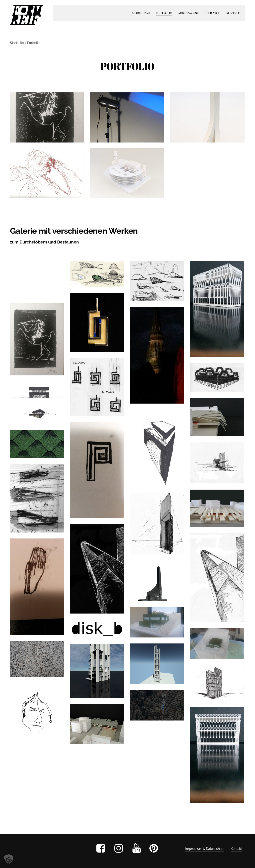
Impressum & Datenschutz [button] (205, 849)
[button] (9, 859)
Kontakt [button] (236, 849)
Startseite (17, 43)
